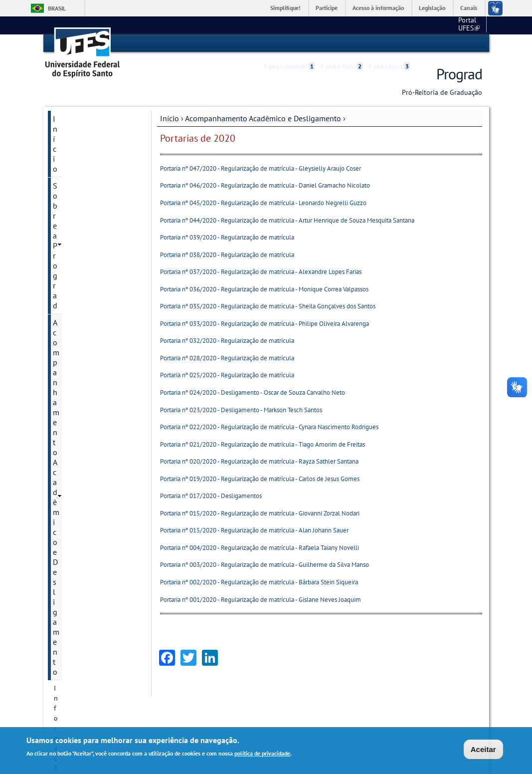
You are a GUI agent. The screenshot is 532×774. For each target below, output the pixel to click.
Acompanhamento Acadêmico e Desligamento (263, 118)
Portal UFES (416, 25)
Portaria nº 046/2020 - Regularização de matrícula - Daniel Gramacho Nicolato (265, 185)
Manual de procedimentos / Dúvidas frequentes (86, 650)
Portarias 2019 (76, 324)
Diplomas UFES (79, 477)
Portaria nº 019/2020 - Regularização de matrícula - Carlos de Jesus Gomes (260, 478)
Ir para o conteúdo (289, 43)
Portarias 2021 (76, 290)
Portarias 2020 (76, 307)
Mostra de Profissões (88, 545)
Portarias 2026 (76, 206)
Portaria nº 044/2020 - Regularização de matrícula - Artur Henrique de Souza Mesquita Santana (287, 220)
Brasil (57, 8)
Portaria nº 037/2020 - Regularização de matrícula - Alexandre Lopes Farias (261, 271)
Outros (64, 623)
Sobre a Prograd (80, 135)
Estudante (70, 511)
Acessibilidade (423, 44)
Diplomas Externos (85, 460)
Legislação (432, 8)
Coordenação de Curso (91, 426)
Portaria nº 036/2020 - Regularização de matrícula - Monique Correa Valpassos (264, 289)
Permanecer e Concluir (90, 589)
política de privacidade (262, 753)
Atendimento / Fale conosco (86, 682)
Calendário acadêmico (90, 375)
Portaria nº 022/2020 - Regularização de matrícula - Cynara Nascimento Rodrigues (269, 426)
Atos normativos (81, 358)
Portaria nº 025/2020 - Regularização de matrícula (227, 375)
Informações (72, 189)
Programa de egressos (90, 606)
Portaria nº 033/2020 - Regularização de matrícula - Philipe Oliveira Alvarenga (265, 323)
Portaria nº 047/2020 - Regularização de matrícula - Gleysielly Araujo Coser (261, 168)
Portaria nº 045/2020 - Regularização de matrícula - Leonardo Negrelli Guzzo (263, 202)
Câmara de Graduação (90, 392)
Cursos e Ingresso (83, 443)
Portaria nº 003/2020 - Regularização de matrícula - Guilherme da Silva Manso (265, 565)
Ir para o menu (342, 43)
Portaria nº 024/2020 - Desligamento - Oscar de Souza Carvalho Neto (253, 392)
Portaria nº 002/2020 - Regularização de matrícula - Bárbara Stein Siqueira (259, 582)
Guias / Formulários (86, 528)
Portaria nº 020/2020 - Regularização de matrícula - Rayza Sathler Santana (259, 461)
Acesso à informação (378, 8)
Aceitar (483, 749)
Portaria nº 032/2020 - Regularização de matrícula (227, 341)
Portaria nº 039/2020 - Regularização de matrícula (227, 237)
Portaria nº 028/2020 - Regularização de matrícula (227, 358)
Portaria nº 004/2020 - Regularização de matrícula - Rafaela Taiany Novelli (260, 547)
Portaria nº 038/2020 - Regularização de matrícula (227, 254)
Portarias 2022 (76, 273)
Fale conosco (463, 25)
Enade (64, 494)
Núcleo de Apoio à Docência (84, 567)
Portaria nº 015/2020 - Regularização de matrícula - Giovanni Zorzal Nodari (260, 513)
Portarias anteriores (84, 341)
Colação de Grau (81, 409)
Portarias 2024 (76, 240)
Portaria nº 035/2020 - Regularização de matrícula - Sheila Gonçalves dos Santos (268, 306)
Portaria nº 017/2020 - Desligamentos (211, 496)
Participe (327, 8)
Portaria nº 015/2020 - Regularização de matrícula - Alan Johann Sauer (254, 530)
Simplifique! (285, 8)
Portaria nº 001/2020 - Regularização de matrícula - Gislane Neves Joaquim (261, 599)
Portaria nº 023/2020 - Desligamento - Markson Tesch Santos (241, 409)
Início (170, 118)
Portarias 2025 (76, 223)
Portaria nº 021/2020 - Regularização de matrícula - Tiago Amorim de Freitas (263, 444)
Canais (469, 8)
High (434, 44)
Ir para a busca (389, 43)
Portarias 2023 (76, 257)
